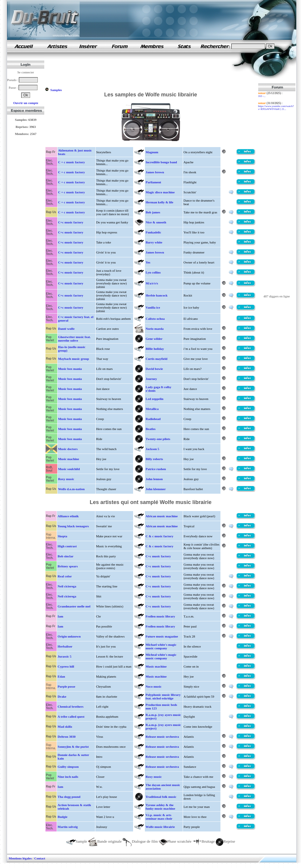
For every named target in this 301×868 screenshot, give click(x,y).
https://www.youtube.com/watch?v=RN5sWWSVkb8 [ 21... (276, 108)
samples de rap (24, 46)
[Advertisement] (152, 70)
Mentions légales (20, 858)
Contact (40, 858)
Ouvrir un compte (26, 103)
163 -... (262, 96)
